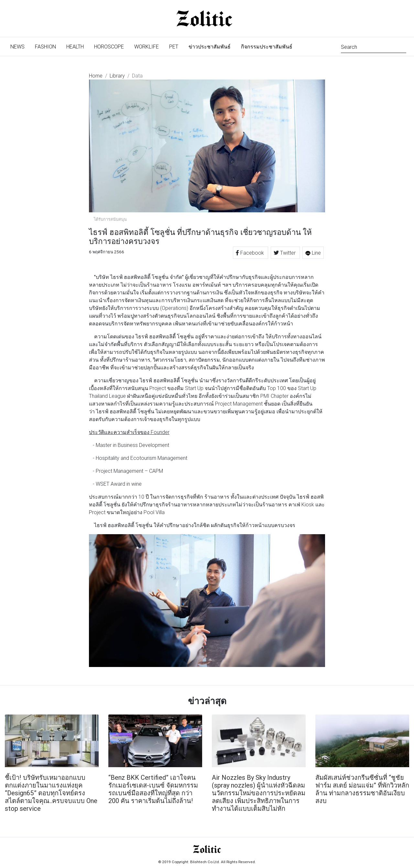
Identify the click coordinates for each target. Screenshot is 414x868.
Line (313, 253)
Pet (174, 47)
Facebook (251, 253)
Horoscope (109, 47)
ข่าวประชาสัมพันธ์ (210, 47)
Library (117, 76)
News (20, 46)
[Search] (374, 46)
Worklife (147, 47)
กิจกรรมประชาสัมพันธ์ (267, 47)
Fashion (45, 47)
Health (75, 47)
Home (96, 76)
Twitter (285, 253)
